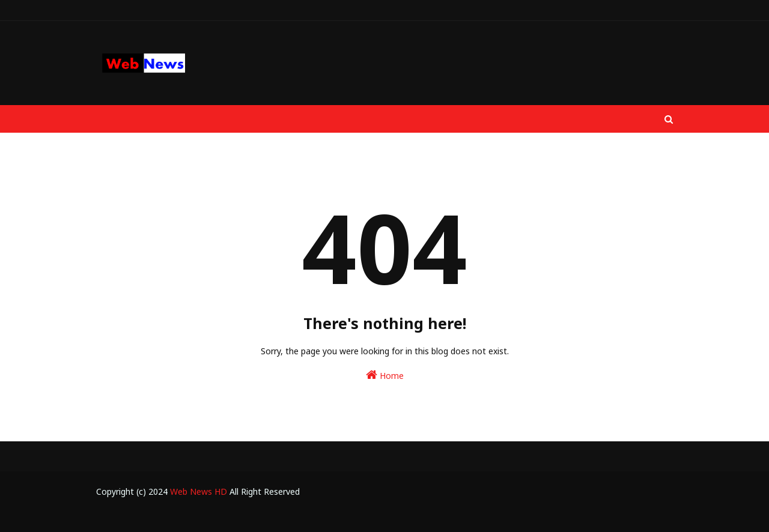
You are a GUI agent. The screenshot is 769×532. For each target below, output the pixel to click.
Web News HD (199, 491)
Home (385, 375)
